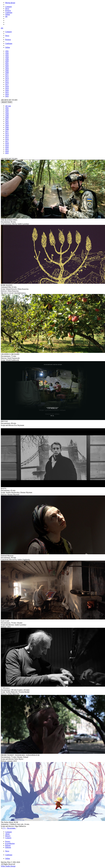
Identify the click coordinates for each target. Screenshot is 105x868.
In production (10, 843)
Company (9, 832)
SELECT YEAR (7, 102)
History (8, 836)
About (7, 834)
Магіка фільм (10, 3)
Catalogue (9, 855)
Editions (8, 847)
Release (8, 845)
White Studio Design (8, 866)
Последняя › (12, 828)
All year (8, 106)
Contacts (8, 838)
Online (8, 858)
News (7, 851)
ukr (6, 16)
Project (8, 841)
